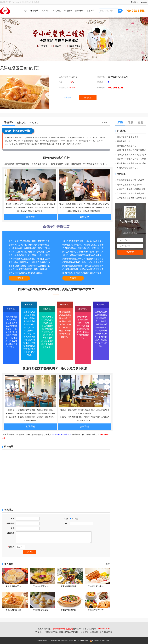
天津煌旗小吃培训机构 (118, 77)
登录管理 (84, 632)
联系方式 (91, 11)
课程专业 (34, 11)
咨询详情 (19, 278)
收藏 (144, 2)
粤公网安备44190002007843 (102, 641)
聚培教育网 (5, 2)
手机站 (135, 2)
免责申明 (94, 632)
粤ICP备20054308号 (81, 641)
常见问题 (57, 11)
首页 (25, 11)
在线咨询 (67, 98)
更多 (108, 564)
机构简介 (46, 11)
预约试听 (88, 98)
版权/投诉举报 (106, 632)
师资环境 (79, 11)
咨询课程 (31, 217)
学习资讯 (68, 11)
